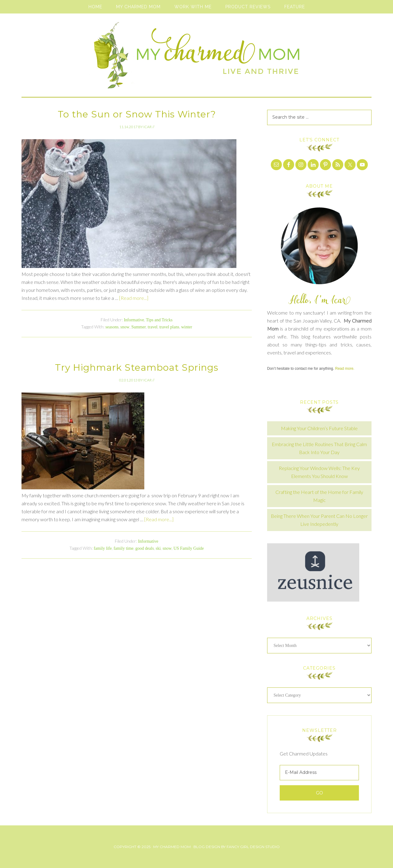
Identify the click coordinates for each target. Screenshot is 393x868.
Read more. (345, 369)
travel (153, 327)
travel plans (169, 327)
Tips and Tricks (159, 320)
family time (124, 548)
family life (103, 548)
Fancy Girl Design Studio (253, 847)
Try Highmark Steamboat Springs (137, 367)
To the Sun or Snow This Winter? (137, 114)
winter (187, 327)
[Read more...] (134, 298)
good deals (145, 548)
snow (125, 327)
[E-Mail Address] (319, 773)
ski (158, 548)
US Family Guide (189, 548)
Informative (134, 320)
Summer (139, 327)
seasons (112, 327)
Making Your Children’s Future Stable (319, 428)
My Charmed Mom (196, 58)
